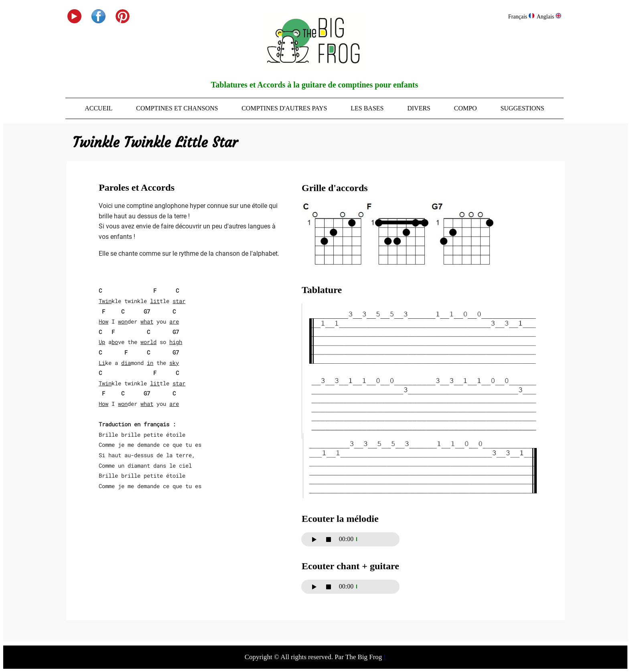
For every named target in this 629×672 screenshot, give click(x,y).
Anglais (549, 17)
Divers (419, 108)
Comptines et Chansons (177, 108)
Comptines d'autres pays (284, 108)
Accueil (98, 108)
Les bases (367, 108)
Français (521, 17)
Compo (466, 108)
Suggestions (522, 108)
